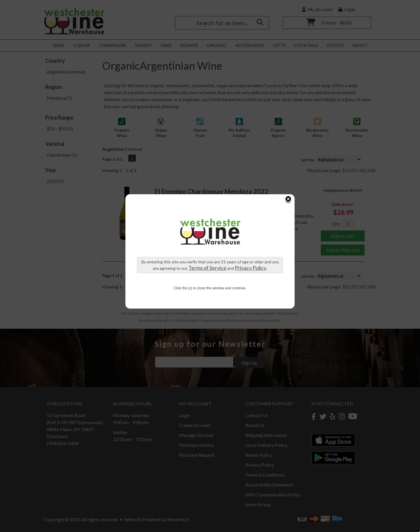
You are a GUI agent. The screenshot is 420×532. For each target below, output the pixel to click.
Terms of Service (207, 211)
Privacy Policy (251, 211)
